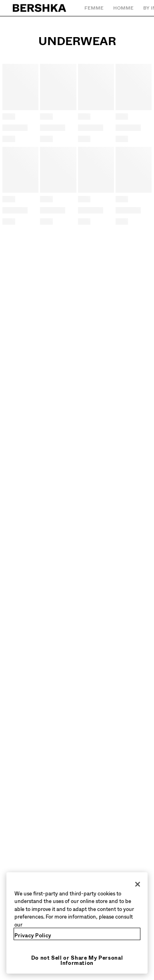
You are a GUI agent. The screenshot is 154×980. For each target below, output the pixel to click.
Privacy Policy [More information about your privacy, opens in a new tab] (33, 936)
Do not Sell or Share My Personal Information (77, 960)
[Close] (138, 884)
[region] (77, 923)
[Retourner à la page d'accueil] (40, 8)
